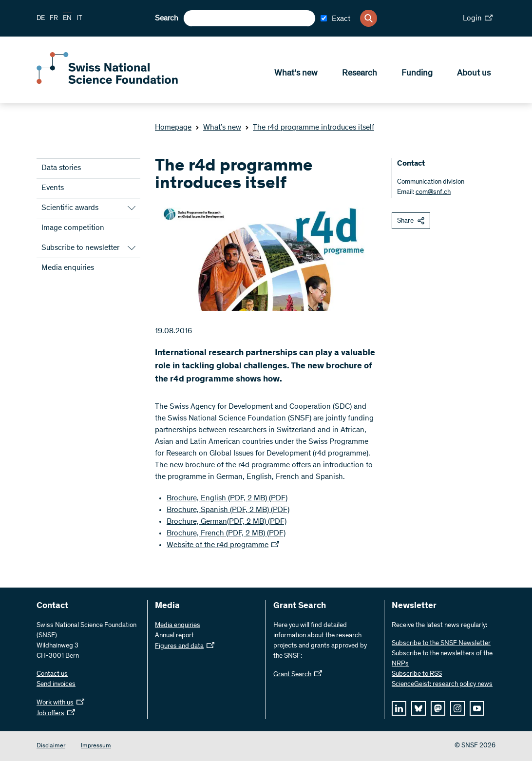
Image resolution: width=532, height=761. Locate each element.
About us (474, 74)
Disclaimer (51, 746)
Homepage (173, 128)
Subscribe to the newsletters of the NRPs (442, 659)
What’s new (296, 74)
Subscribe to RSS (417, 674)
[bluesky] (418, 708)
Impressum (96, 746)
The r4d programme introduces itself (310, 128)
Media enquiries (68, 268)
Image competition (73, 228)
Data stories (61, 168)
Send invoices (56, 685)
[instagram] (457, 708)
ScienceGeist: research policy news (442, 685)
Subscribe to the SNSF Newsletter (441, 644)
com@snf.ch (433, 192)
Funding (417, 74)
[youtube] (477, 708)
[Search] (369, 18)
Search (167, 19)
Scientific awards (70, 208)
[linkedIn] (399, 708)
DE (41, 19)
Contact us (52, 674)
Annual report (174, 636)
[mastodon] (438, 708)
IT (79, 19)
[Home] (107, 82)
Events (53, 188)
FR (54, 19)
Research (360, 74)
